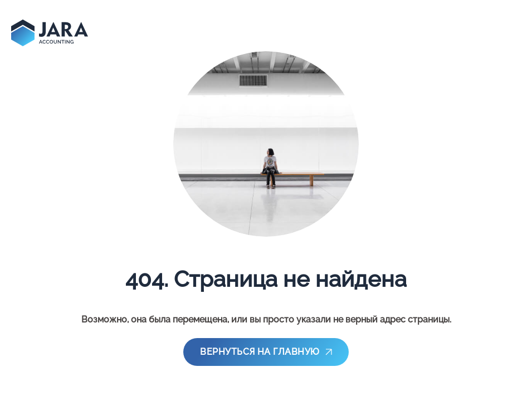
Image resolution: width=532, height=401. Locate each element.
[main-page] (50, 33)
